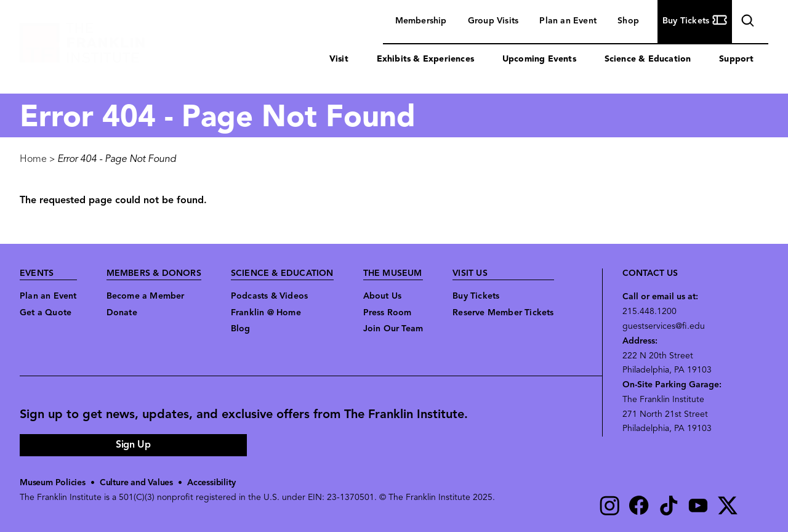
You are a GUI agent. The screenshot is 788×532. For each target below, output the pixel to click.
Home (33, 159)
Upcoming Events (539, 59)
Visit (339, 59)
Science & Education (648, 59)
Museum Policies (53, 483)
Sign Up (133, 445)
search (746, 22)
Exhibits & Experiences (425, 59)
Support (736, 59)
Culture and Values (136, 483)
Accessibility (211, 483)
